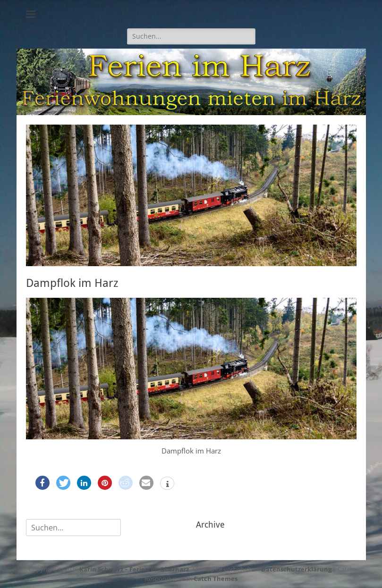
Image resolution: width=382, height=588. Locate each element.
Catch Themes (216, 579)
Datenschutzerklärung (296, 569)
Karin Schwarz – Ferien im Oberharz (134, 569)
